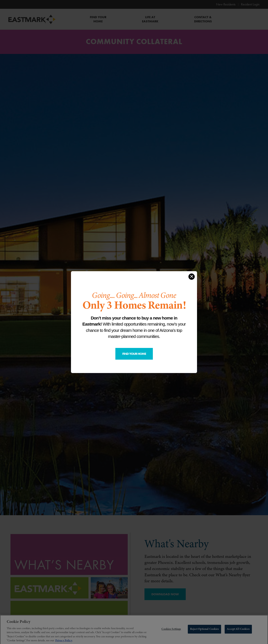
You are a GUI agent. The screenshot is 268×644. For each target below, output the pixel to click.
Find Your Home (134, 354)
